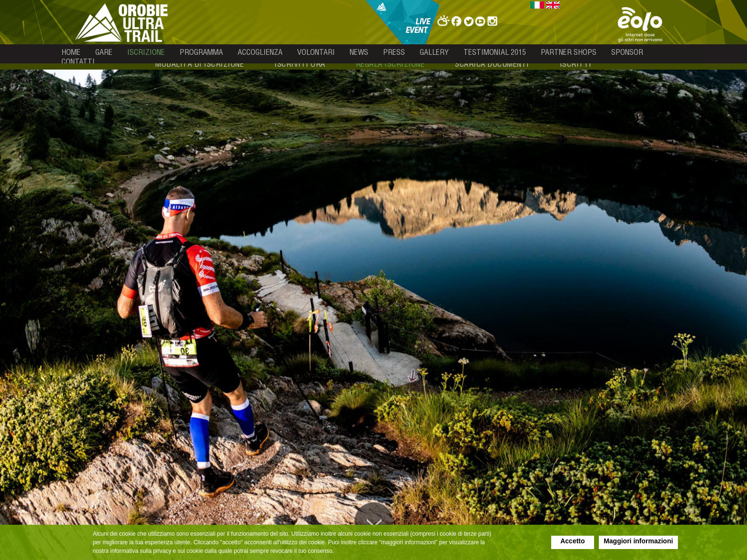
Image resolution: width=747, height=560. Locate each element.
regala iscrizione (390, 64)
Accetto (572, 541)
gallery (434, 52)
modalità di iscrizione (200, 64)
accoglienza (260, 52)
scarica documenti (492, 64)
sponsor (627, 52)
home (71, 52)
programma (201, 52)
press (394, 52)
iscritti (576, 64)
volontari (316, 52)
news (359, 52)
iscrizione (146, 52)
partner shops (569, 52)
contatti (78, 61)
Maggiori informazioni (638, 541)
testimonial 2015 (495, 52)
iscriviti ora (300, 64)
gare (104, 52)
